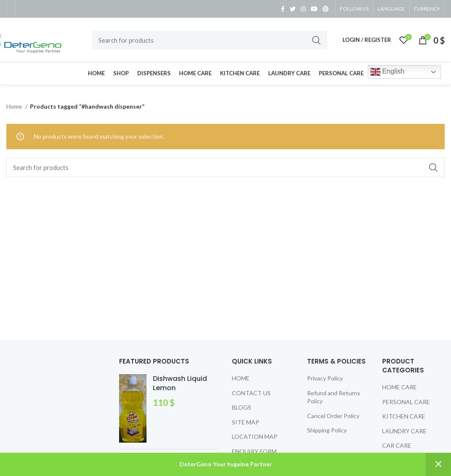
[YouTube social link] (314, 9)
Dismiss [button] (438, 464)
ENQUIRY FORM (254, 451)
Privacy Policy (325, 378)
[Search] (210, 40)
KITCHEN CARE (404, 416)
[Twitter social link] (293, 9)
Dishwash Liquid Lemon (180, 383)
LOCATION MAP (255, 436)
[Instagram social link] (303, 9)
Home (15, 106)
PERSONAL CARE (406, 402)
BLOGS (242, 407)
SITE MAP (246, 422)
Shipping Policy (327, 430)
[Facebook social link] (283, 9)
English (387, 72)
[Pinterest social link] (326, 9)
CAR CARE (397, 445)
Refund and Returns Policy (334, 397)
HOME (241, 378)
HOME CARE (399, 387)
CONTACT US (251, 393)
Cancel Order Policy (333, 416)
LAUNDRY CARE (404, 431)
